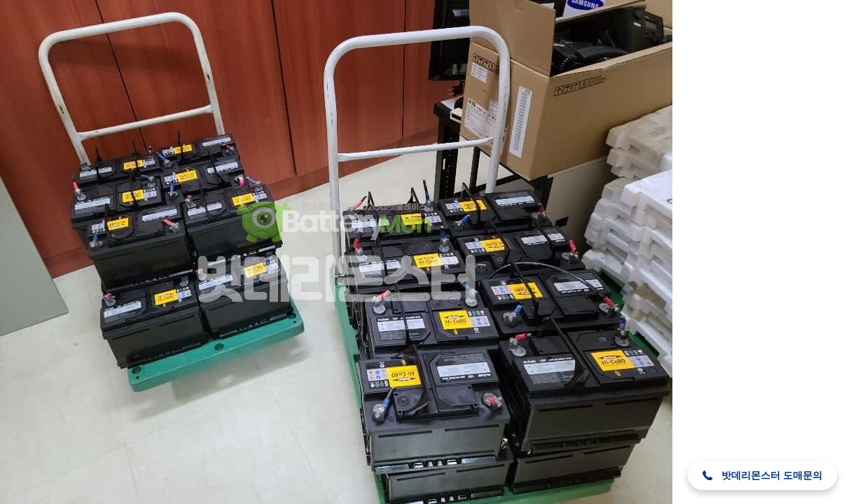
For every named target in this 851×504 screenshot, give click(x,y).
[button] (762, 475)
